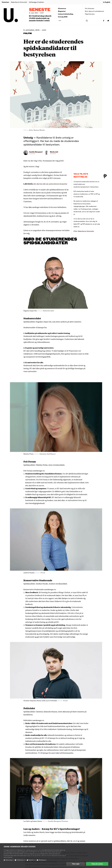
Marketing (43, 860)
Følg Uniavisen (90, 14)
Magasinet (62, 11)
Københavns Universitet (86, 231)
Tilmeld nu (30, 654)
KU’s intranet (55, 178)
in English (107, 2)
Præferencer (21, 860)
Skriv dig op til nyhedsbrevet (94, 11)
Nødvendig (10, 860)
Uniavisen (5, 2)
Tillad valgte (76, 864)
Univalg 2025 (63, 17)
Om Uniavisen (90, 8)
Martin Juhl (54, 152)
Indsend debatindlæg (66, 14)
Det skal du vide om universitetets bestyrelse (50, 184)
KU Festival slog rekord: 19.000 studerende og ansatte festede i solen (40, 18)
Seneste (40, 10)
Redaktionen (62, 843)
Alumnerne (62, 8)
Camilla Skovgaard (36, 152)
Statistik (32, 860)
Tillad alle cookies (97, 864)
